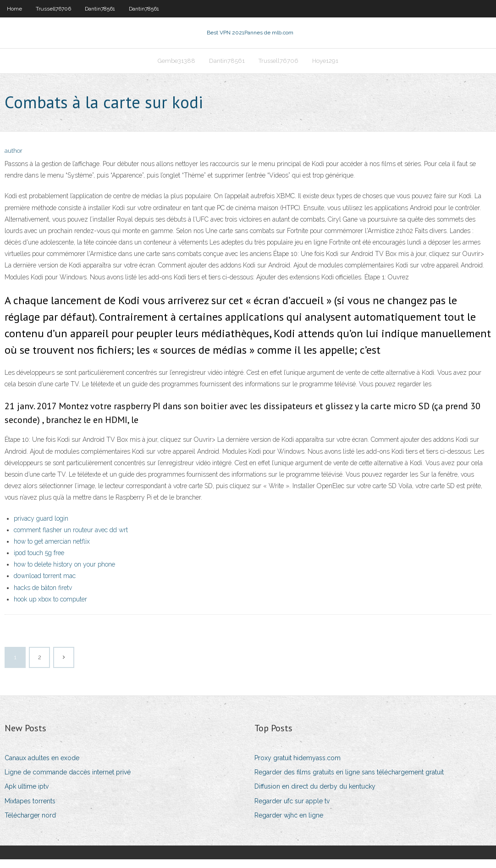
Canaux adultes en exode (42, 767)
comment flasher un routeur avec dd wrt (71, 539)
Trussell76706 (53, 9)
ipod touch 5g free (39, 562)
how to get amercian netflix (52, 550)
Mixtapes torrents (30, 810)
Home (14, 9)
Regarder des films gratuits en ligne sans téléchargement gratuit (349, 781)
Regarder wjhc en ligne (289, 824)
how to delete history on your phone (64, 573)
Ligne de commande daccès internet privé (68, 781)
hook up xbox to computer (50, 608)
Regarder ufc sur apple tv (292, 810)
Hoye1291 (325, 67)
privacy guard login (41, 527)
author (14, 159)
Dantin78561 (100, 9)
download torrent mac (45, 584)
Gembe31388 (176, 67)
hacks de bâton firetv (43, 596)
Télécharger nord (30, 824)
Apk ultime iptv (27, 795)
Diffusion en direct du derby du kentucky (315, 795)
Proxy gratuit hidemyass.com (298, 767)
